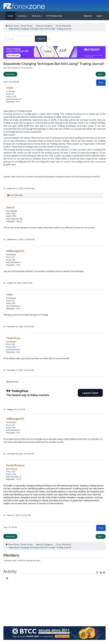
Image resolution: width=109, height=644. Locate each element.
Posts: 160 (10, 344)
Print (101, 82)
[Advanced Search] (49, 38)
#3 (5, 283)
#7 (5, 515)
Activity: (10, 571)
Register (88, 16)
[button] (101, 83)
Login (100, 16)
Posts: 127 (10, 257)
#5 (5, 370)
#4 (5, 327)
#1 (5, 188)
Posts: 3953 (11, 214)
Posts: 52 (10, 94)
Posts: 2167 (11, 472)
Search (41, 39)
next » (101, 74)
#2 (5, 239)
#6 (5, 409)
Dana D (13, 195)
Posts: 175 (10, 301)
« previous (10, 74)
